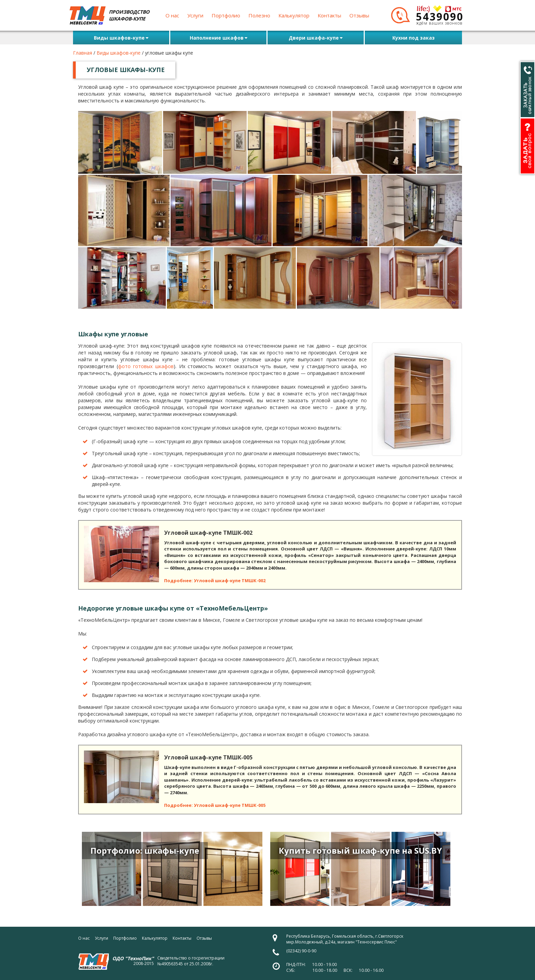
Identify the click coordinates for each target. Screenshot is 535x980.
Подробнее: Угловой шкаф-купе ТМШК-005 (215, 805)
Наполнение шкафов (219, 38)
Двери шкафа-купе (316, 38)
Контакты (329, 15)
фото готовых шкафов (146, 366)
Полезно (259, 15)
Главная (83, 53)
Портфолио (226, 15)
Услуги (195, 15)
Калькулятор (294, 15)
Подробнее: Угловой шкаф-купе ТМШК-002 (215, 580)
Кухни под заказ (414, 38)
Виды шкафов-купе (121, 38)
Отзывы (359, 15)
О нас (172, 15)
